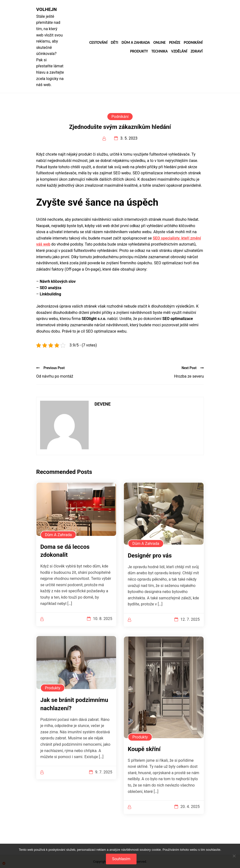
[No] (234, 856)
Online (159, 43)
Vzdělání (179, 51)
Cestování (99, 43)
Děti (114, 43)
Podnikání (193, 43)
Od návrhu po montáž (55, 376)
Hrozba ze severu (189, 376)
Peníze (175, 43)
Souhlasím (121, 859)
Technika (159, 51)
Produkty (139, 51)
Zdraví (197, 51)
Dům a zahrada (136, 43)
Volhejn (47, 9)
